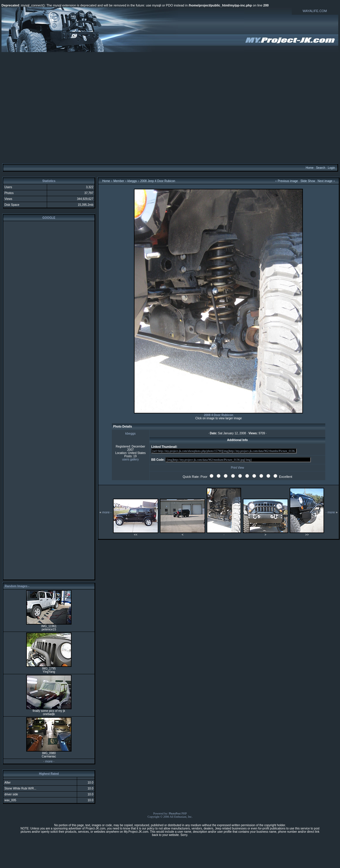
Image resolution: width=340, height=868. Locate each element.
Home (310, 168)
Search (321, 168)
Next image (325, 181)
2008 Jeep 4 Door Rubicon (158, 181)
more (49, 761)
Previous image (288, 181)
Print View (237, 468)
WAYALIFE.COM (315, 11)
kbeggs (132, 181)
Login (331, 168)
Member (119, 181)
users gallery (131, 459)
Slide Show (308, 181)
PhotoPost (175, 813)
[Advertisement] (169, 107)
